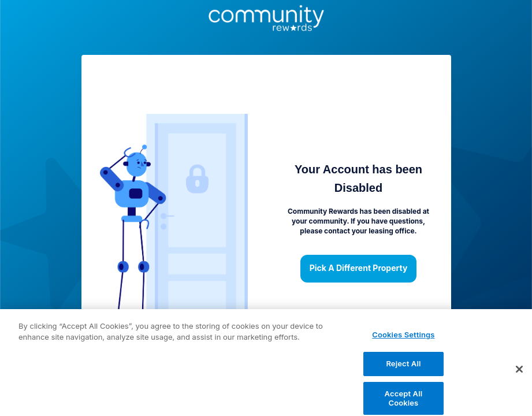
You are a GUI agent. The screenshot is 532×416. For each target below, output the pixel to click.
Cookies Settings (403, 339)
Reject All (403, 368)
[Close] (519, 373)
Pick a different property (359, 269)
